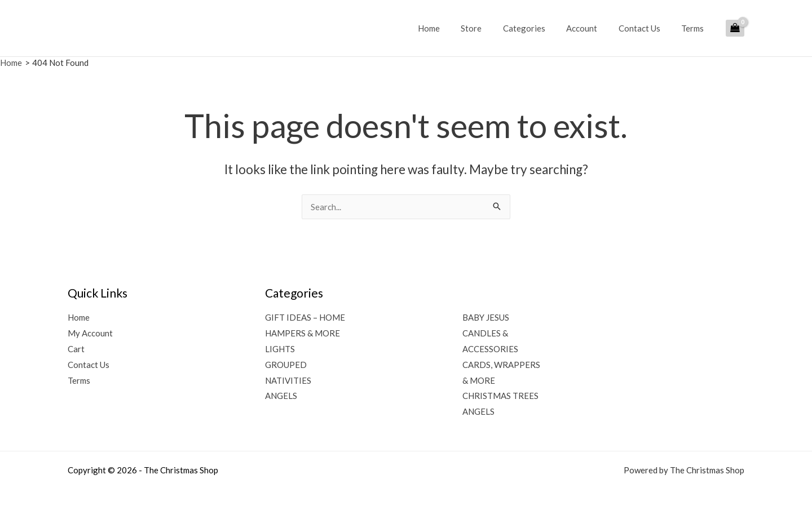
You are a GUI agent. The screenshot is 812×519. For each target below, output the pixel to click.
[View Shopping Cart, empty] (735, 28)
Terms (695, 28)
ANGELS (281, 396)
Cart (76, 349)
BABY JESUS (486, 317)
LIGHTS (280, 349)
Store (490, 28)
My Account (90, 333)
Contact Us (646, 28)
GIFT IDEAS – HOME (305, 317)
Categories (539, 28)
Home (452, 28)
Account (592, 28)
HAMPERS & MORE (303, 333)
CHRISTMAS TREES (500, 396)
